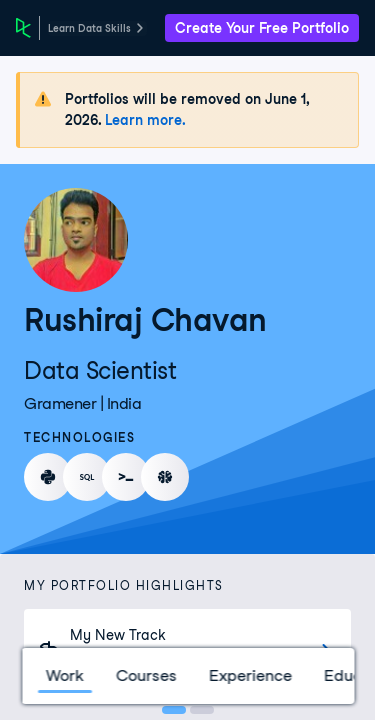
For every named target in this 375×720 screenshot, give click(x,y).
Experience (249, 675)
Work (64, 675)
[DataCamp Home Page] (23, 28)
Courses (145, 675)
